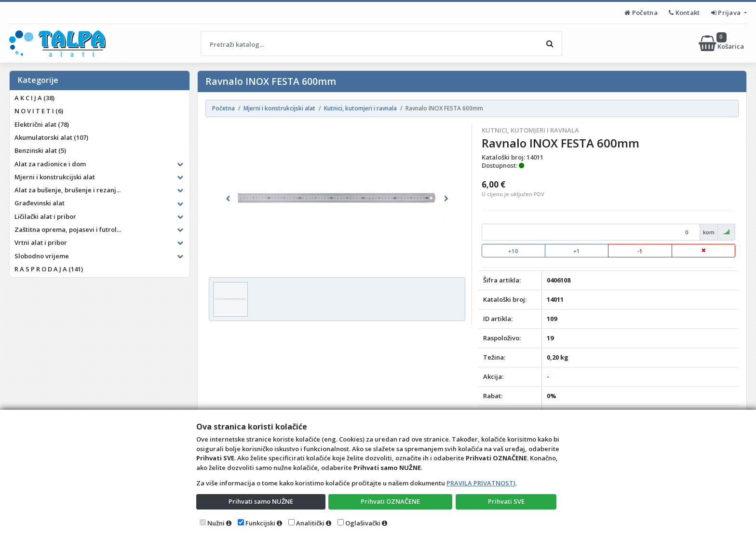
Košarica (722, 43)
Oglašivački (363, 523)
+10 (513, 251)
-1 (640, 251)
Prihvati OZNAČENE (390, 501)
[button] (228, 199)
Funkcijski (260, 523)
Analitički (310, 523)
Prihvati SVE (506, 501)
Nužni (216, 523)
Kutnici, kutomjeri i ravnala (530, 130)
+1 (577, 251)
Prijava (727, 13)
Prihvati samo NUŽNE (261, 501)
